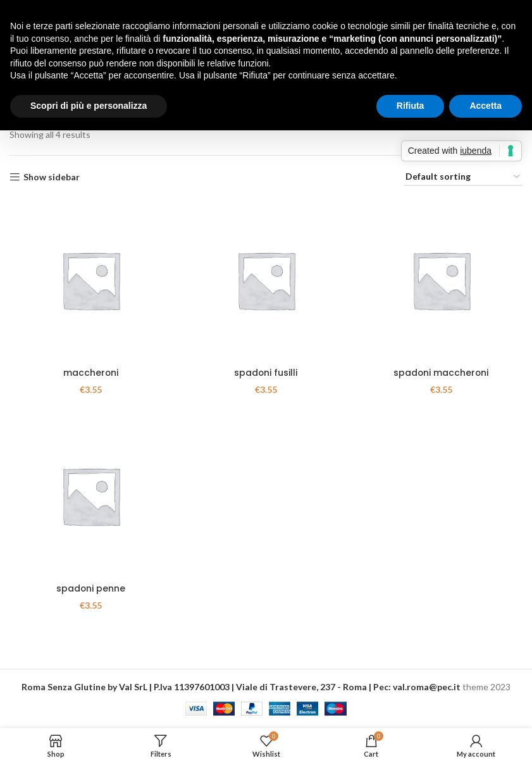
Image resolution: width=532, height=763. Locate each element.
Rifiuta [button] (411, 106)
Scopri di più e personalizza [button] (89, 106)
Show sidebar (52, 177)
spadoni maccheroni (441, 373)
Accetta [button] (486, 106)
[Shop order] (463, 177)
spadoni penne (90, 589)
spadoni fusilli (266, 373)
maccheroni (90, 373)
